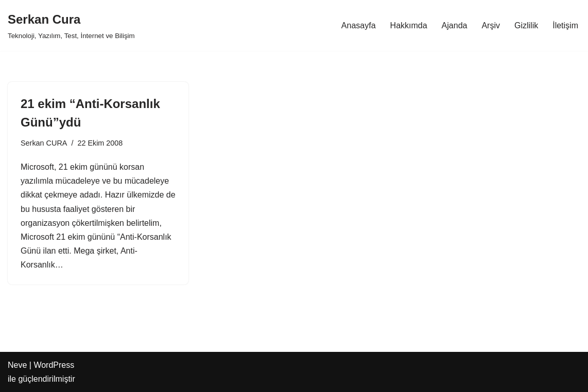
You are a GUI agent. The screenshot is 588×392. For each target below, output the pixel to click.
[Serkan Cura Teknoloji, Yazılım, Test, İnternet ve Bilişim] (71, 25)
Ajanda (455, 25)
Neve (17, 365)
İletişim (565, 25)
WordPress (54, 365)
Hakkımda (409, 25)
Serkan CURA (44, 143)
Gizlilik (526, 25)
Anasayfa (359, 25)
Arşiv (491, 25)
